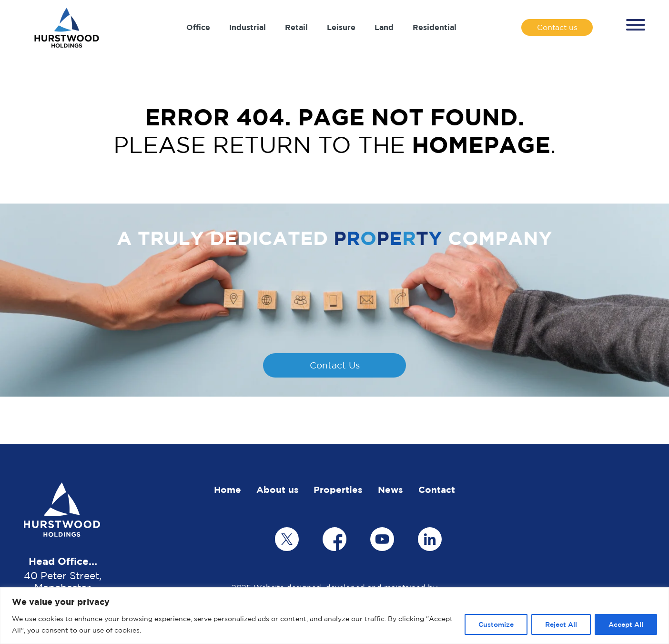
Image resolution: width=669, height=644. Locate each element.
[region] (334, 616)
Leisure (341, 27)
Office (198, 27)
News (390, 489)
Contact (437, 489)
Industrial (248, 27)
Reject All (561, 624)
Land (384, 27)
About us (278, 489)
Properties (338, 489)
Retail (296, 27)
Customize (496, 624)
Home (228, 489)
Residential (435, 27)
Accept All (626, 624)
